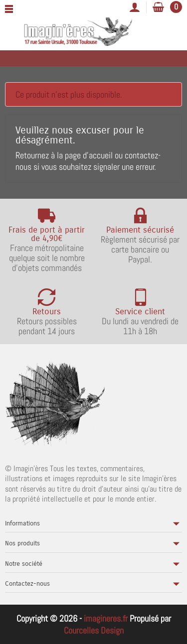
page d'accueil (89, 155)
